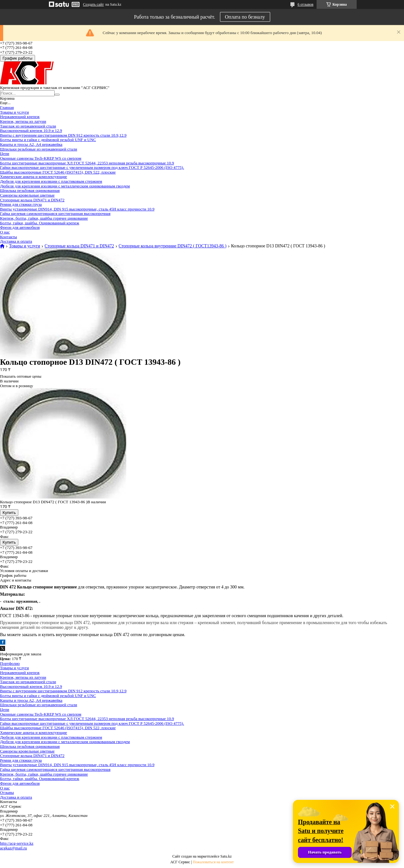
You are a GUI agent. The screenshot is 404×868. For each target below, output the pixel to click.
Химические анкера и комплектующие (33, 177)
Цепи (5, 154)
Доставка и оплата (16, 241)
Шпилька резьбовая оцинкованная (30, 190)
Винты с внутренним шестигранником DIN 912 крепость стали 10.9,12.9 (63, 135)
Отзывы (7, 792)
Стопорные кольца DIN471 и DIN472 (32, 200)
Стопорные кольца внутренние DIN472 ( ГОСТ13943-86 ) (173, 246)
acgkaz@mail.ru (13, 848)
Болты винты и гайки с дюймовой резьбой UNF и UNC (48, 140)
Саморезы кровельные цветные (27, 195)
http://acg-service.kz (17, 843)
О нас (5, 232)
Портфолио (10, 663)
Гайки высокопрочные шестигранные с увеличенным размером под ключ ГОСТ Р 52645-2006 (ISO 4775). (92, 167)
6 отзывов (306, 4)
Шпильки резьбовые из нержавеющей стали (39, 149)
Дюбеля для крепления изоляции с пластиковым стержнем (51, 181)
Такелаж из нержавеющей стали (28, 126)
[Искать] (57, 95)
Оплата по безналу (245, 17)
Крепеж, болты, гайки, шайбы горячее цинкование (44, 218)
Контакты (9, 237)
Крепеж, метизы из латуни (23, 121)
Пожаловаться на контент (213, 862)
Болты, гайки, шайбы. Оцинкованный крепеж (40, 223)
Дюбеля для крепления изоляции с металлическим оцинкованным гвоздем (65, 186)
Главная (7, 107)
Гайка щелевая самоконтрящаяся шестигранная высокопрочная (55, 213)
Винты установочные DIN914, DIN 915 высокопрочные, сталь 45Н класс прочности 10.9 (77, 209)
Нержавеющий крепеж (20, 117)
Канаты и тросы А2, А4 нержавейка (31, 144)
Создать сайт (93, 4)
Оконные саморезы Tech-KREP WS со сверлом (41, 158)
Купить (9, 513)
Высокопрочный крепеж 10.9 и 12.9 (31, 130)
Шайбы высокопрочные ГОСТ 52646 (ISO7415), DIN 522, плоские (58, 172)
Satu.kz (226, 856)
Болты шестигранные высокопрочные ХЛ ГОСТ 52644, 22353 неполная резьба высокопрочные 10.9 (87, 163)
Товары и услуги (14, 112)
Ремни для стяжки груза (21, 204)
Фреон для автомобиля (20, 227)
